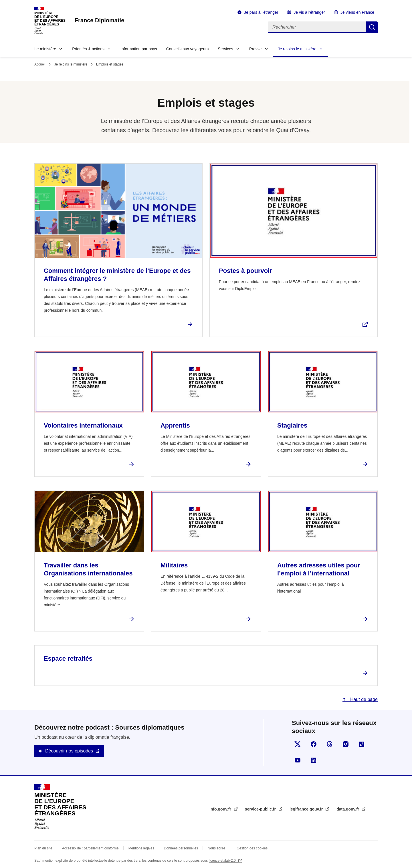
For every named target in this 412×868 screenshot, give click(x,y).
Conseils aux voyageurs (188, 49)
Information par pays (139, 49)
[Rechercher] (317, 27)
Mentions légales (141, 848)
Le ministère (45, 49)
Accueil (40, 64)
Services (225, 49)
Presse (255, 49)
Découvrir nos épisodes (69, 751)
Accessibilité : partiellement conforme (90, 848)
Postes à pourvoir (245, 271)
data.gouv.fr (348, 809)
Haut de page (363, 699)
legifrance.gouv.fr (307, 809)
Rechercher (372, 27)
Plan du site (43, 848)
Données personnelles (181, 848)
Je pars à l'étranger (261, 12)
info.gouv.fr (221, 809)
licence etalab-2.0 (223, 861)
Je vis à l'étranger (309, 12)
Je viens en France (357, 12)
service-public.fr (261, 809)
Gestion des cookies (252, 848)
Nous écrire (216, 848)
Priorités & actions (88, 49)
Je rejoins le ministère (297, 49)
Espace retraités (68, 659)
